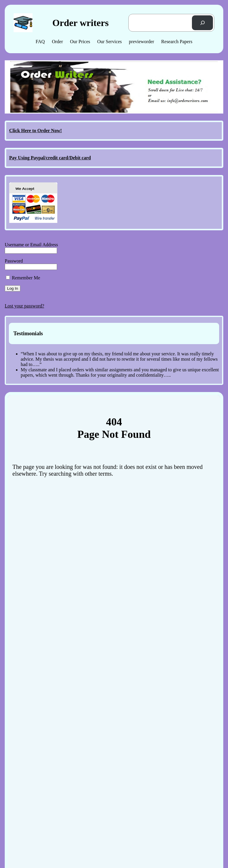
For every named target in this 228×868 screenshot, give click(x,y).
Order (57, 42)
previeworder (142, 42)
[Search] (202, 23)
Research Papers (177, 42)
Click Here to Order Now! (35, 131)
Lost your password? (24, 306)
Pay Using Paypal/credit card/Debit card (50, 158)
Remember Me (23, 278)
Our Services (110, 42)
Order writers (80, 23)
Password (14, 261)
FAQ (40, 42)
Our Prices (80, 42)
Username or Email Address (31, 245)
